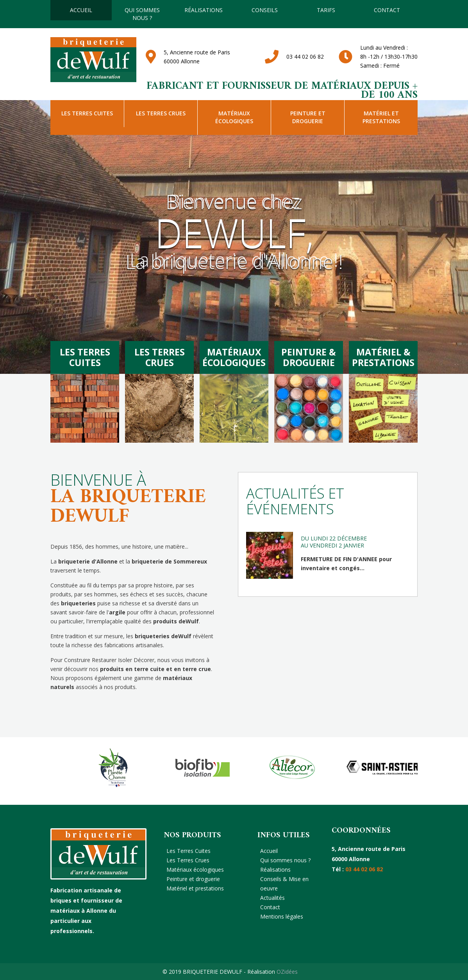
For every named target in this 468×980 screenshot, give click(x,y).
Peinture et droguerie (308, 117)
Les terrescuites (85, 357)
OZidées (287, 972)
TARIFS (326, 10)
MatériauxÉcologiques (234, 357)
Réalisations (204, 10)
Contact (387, 10)
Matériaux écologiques (234, 117)
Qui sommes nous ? (142, 14)
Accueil (81, 10)
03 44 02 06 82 (305, 57)
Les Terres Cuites (87, 113)
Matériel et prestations (381, 117)
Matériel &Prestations (383, 357)
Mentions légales (282, 916)
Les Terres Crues (161, 113)
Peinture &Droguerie (309, 357)
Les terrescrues (160, 357)
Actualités (272, 898)
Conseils (265, 10)
